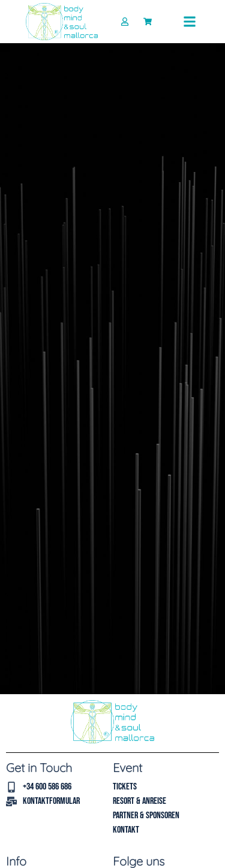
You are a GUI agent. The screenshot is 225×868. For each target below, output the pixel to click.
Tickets (125, 787)
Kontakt (126, 830)
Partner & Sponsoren (146, 816)
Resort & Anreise (139, 801)
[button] (189, 22)
